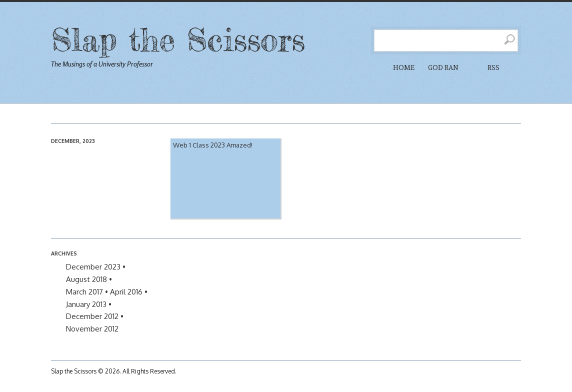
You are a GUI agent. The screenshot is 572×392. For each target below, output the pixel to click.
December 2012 (92, 316)
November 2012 (92, 329)
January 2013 (86, 304)
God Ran (443, 67)
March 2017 (84, 292)
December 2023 (93, 267)
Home (404, 67)
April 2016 (126, 292)
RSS (493, 67)
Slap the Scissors (178, 39)
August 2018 (86, 279)
